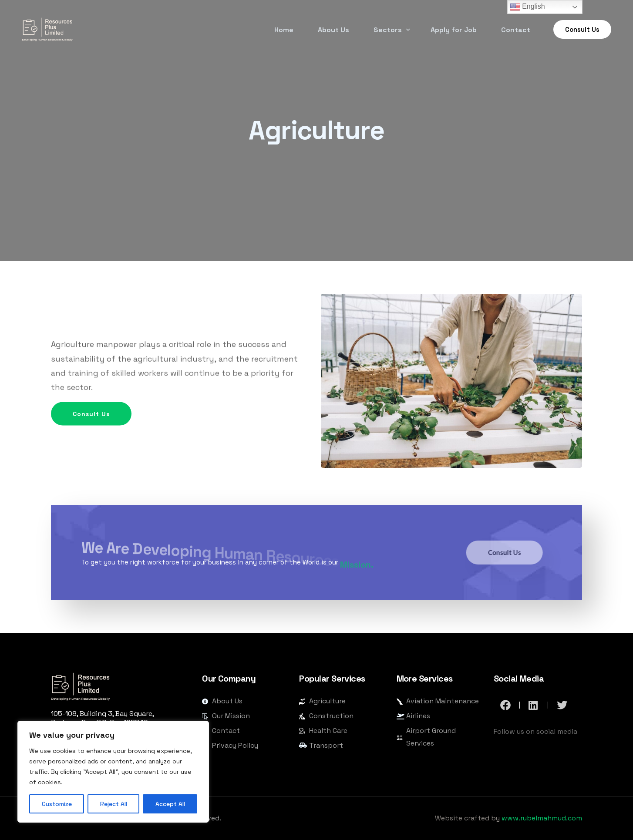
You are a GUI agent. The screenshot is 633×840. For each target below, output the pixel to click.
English (527, 7)
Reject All (114, 804)
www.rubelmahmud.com (542, 818)
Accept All (170, 804)
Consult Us (102, 435)
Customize (57, 804)
